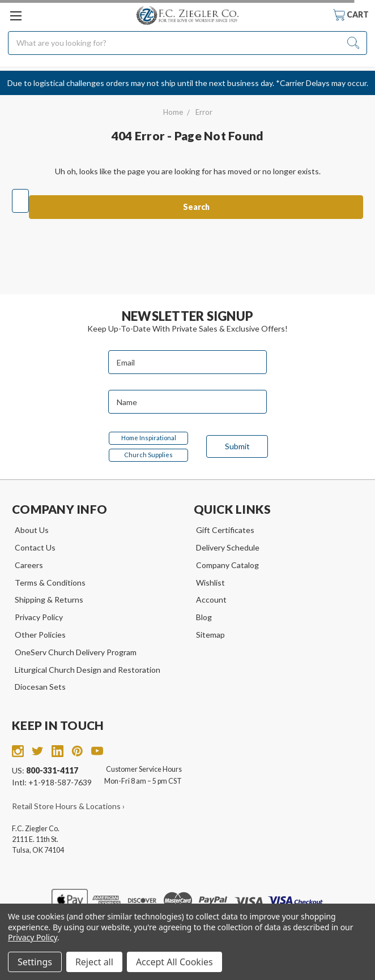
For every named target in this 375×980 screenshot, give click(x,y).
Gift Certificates (225, 530)
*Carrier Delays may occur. (322, 83)
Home (173, 112)
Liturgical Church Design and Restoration (88, 670)
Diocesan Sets (40, 687)
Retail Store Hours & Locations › (68, 806)
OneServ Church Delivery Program (76, 652)
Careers (29, 565)
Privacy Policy (39, 617)
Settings (35, 962)
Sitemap (210, 635)
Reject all (94, 962)
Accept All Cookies (174, 962)
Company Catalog (227, 565)
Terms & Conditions (50, 583)
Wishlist (210, 583)
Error (204, 112)
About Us (32, 530)
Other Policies (40, 635)
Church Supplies (148, 455)
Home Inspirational (149, 438)
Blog (204, 617)
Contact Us (35, 547)
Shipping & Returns (49, 599)
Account (211, 599)
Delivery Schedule (228, 547)
